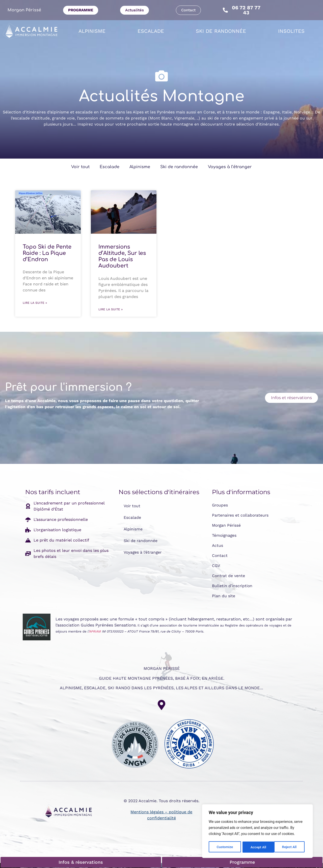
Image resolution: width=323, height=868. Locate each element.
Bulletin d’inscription (232, 586)
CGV (216, 566)
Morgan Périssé (24, 10)
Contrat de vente (229, 576)
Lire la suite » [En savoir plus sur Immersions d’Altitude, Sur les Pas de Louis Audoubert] (111, 309)
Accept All (290, 847)
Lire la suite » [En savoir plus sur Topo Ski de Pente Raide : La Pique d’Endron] (35, 303)
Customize (225, 847)
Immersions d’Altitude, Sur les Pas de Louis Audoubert (122, 256)
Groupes (220, 505)
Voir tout (80, 167)
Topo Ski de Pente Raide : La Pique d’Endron (47, 253)
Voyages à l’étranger (230, 167)
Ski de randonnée (221, 31)
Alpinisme (92, 31)
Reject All (258, 847)
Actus (218, 545)
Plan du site (224, 596)
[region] (257, 831)
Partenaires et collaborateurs (241, 515)
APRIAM (95, 631)
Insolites (291, 31)
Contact (220, 556)
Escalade (151, 31)
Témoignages (225, 535)
